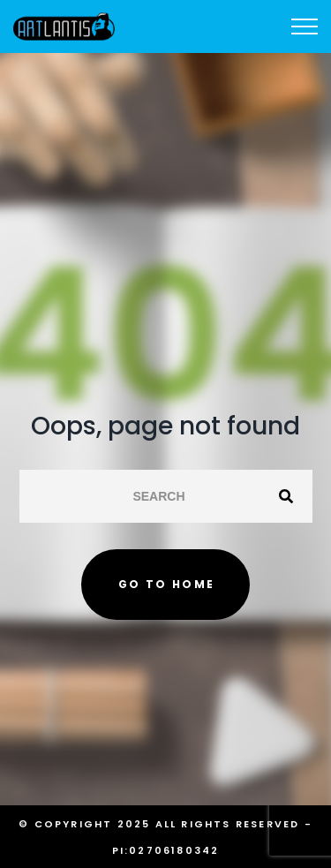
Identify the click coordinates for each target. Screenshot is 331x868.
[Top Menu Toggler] (305, 26)
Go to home (167, 584)
